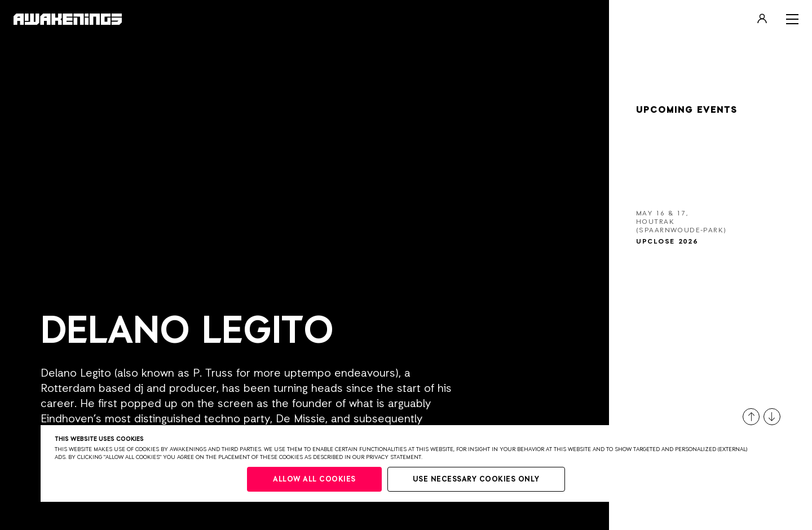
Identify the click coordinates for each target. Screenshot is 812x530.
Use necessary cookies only (476, 480)
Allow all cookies (314, 480)
